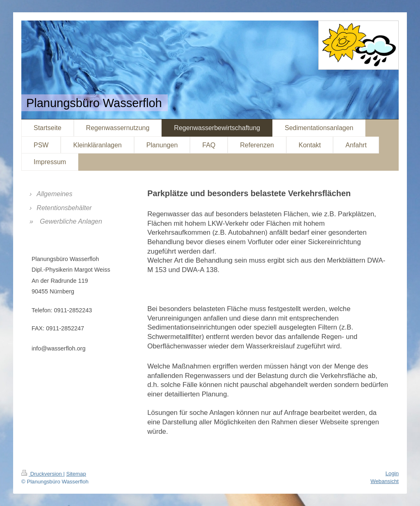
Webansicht (385, 481)
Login (392, 473)
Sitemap (76, 474)
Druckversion (42, 474)
